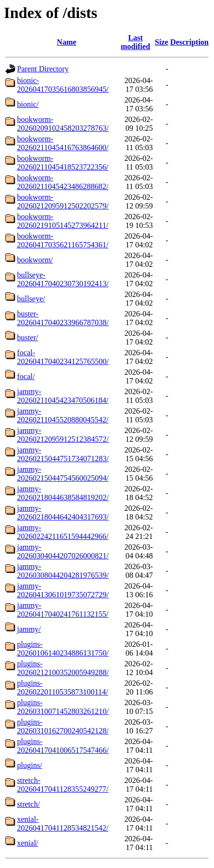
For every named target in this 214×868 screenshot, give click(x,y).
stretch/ (28, 804)
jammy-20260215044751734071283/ (63, 454)
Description (189, 42)
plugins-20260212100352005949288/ (63, 668)
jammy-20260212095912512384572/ (63, 435)
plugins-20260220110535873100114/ (62, 687)
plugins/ (30, 765)
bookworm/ (35, 260)
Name (67, 42)
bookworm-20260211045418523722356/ (63, 163)
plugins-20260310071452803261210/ (63, 707)
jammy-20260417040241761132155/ (63, 610)
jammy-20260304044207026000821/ (63, 551)
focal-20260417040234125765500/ (63, 357)
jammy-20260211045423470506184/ (63, 396)
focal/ (26, 376)
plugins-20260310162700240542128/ (63, 726)
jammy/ (29, 629)
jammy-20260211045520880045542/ (63, 415)
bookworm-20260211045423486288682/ (63, 182)
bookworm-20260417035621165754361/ (63, 240)
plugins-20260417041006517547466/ (63, 746)
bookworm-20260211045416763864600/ (63, 143)
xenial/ (28, 843)
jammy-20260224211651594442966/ (63, 532)
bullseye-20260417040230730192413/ (63, 279)
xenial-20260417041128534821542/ (63, 824)
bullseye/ (31, 299)
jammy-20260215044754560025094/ (63, 474)
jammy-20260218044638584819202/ (63, 493)
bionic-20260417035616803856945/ (63, 85)
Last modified (135, 42)
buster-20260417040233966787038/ (63, 318)
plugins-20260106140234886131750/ (63, 649)
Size (161, 42)
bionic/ (28, 104)
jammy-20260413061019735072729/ (63, 590)
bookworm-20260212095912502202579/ (63, 201)
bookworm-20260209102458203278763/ (63, 124)
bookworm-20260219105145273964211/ (63, 221)
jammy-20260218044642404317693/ (63, 512)
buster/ (28, 338)
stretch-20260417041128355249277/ (63, 785)
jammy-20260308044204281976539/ (63, 571)
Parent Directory (43, 69)
